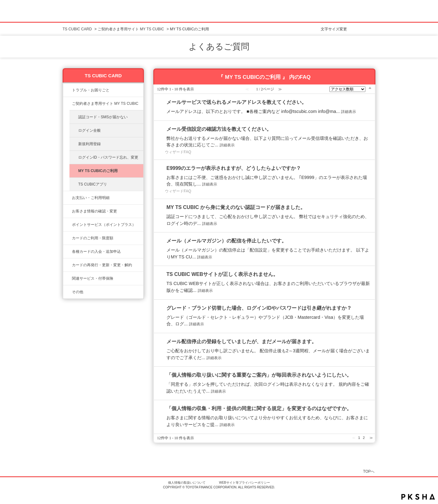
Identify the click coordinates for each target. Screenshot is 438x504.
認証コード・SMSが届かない (103, 117)
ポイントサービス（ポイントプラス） (104, 225)
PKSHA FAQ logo (418, 497)
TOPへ (369, 471)
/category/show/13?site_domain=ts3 (68, 198)
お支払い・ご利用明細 (91, 198)
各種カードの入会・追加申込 (96, 252)
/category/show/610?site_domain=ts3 (68, 278)
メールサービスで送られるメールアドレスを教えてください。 (237, 102)
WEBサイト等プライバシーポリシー (244, 483)
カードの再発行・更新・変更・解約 (102, 265)
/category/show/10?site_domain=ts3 (68, 104)
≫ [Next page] (371, 438)
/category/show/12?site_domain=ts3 (68, 225)
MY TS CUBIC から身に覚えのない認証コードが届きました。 (236, 207)
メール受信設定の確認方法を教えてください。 (219, 129)
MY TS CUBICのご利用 (98, 171)
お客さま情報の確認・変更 (94, 211)
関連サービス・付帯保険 (93, 278)
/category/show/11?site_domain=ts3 (68, 90)
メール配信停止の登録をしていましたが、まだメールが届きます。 (242, 341)
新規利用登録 (89, 144)
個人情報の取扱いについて (187, 483)
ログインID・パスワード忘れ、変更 (108, 157)
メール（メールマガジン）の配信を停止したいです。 (227, 241)
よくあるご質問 (219, 47)
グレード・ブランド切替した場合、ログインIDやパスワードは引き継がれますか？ (259, 308)
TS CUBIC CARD (77, 29)
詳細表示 (349, 112)
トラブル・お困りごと (91, 90)
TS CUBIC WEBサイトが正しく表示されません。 (222, 274)
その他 (78, 292)
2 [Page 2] (364, 438)
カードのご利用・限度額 (93, 238)
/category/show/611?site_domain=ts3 (68, 292)
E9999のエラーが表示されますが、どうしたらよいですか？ (234, 168)
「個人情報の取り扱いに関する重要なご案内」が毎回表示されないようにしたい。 (259, 375)
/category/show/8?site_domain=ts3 (68, 238)
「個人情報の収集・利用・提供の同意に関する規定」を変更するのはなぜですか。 (259, 408)
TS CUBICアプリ (93, 184)
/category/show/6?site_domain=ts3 (68, 252)
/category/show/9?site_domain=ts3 (68, 211)
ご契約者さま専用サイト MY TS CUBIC (131, 29)
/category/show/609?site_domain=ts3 (68, 265)
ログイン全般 (89, 130)
